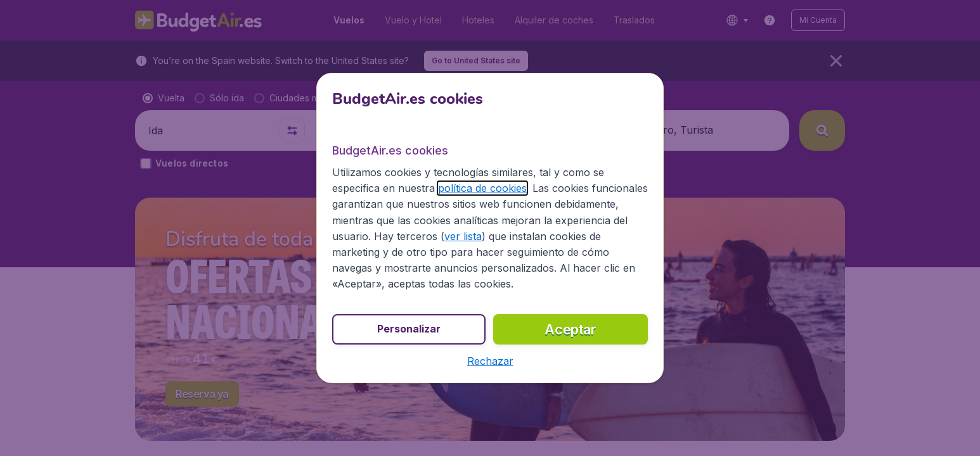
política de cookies (482, 188)
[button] (490, 361)
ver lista (463, 236)
